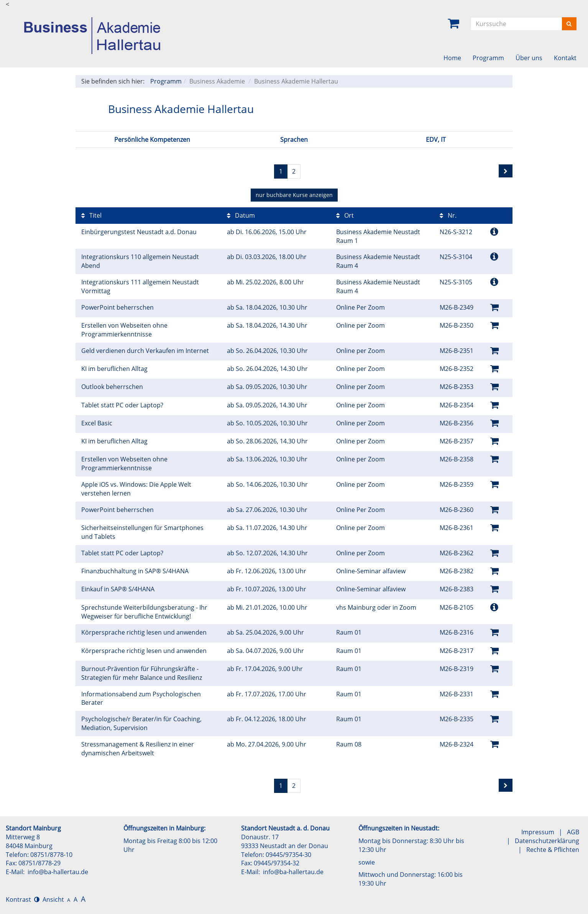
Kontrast (23, 899)
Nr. (448, 215)
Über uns (529, 58)
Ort (345, 215)
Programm (488, 58)
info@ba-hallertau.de (58, 872)
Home (452, 58)
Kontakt (565, 58)
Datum (241, 215)
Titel (91, 215)
